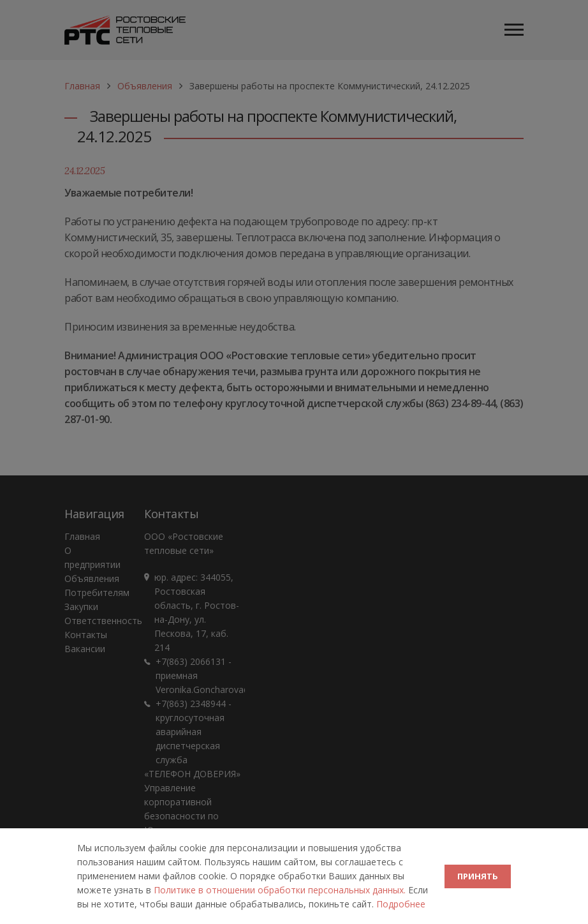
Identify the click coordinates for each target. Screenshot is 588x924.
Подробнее (401, 904)
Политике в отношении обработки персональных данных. (281, 890)
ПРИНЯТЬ (478, 876)
